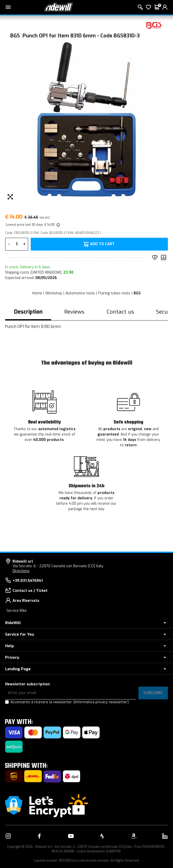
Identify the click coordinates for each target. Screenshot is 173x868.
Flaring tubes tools (114, 293)
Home (37, 293)
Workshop (54, 293)
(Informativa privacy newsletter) (101, 702)
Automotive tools (80, 293)
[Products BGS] (154, 25)
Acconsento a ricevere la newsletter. (70, 702)
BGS (137, 293)
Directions (21, 571)
